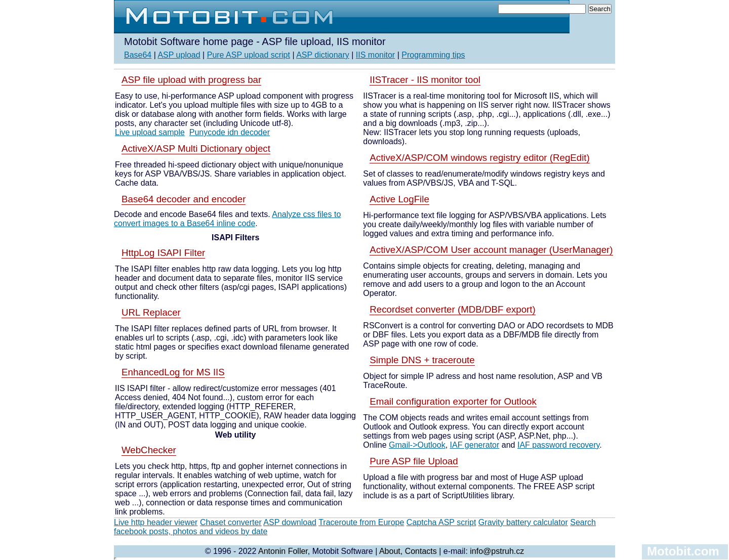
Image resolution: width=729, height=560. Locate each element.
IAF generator (475, 445)
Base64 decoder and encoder (184, 199)
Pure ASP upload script (249, 55)
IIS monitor (375, 55)
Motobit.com (683, 551)
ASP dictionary (323, 55)
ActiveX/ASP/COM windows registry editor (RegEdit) (479, 158)
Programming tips (433, 55)
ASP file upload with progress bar (191, 80)
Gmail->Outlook (417, 445)
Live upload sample (150, 132)
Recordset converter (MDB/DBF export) (452, 309)
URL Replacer (151, 312)
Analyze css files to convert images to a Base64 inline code (227, 219)
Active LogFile (399, 199)
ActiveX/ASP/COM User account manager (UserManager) (491, 250)
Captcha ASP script (441, 522)
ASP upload (179, 55)
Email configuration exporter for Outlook (453, 401)
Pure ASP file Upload (414, 461)
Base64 (138, 55)
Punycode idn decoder (230, 132)
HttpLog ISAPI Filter (163, 253)
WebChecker (149, 450)
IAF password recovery (558, 445)
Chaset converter (231, 522)
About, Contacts (408, 551)
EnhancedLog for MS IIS (173, 372)
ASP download (290, 522)
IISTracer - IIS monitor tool (425, 80)
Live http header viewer (156, 522)
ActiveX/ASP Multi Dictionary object (196, 148)
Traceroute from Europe (361, 522)
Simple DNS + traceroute (422, 360)
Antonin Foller (283, 551)
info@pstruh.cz (497, 551)
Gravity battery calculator (523, 522)
